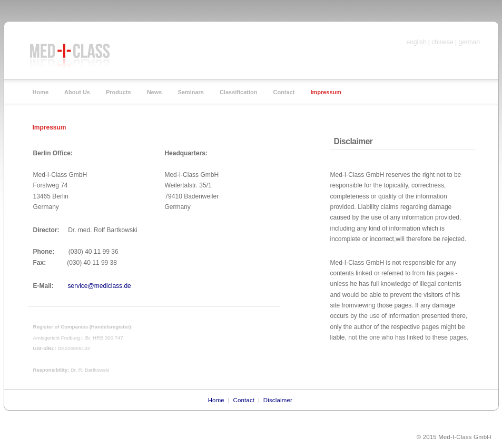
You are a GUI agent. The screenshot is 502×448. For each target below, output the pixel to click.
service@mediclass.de (99, 286)
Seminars (191, 92)
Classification (239, 92)
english (417, 42)
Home (41, 92)
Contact (284, 92)
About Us (77, 92)
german (470, 42)
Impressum (326, 92)
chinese (442, 42)
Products (119, 92)
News (155, 92)
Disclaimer (278, 400)
